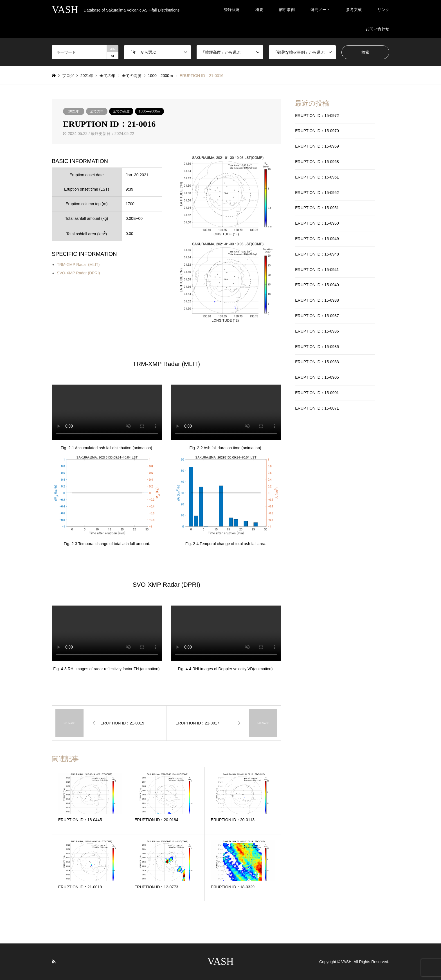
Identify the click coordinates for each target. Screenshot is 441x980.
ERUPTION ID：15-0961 (317, 177)
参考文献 (354, 10)
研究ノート (320, 10)
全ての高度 (121, 111)
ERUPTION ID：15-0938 (317, 300)
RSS (54, 961)
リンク (383, 10)
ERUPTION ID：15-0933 (317, 362)
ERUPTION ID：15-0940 (317, 285)
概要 (259, 10)
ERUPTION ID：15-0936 (317, 331)
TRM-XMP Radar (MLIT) (78, 265)
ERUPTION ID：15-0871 (317, 408)
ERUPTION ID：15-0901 (317, 393)
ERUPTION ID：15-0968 (317, 162)
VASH (220, 961)
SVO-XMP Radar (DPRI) (78, 273)
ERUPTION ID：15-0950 (317, 223)
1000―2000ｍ (149, 111)
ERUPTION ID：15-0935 (317, 347)
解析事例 (287, 10)
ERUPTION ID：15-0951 (317, 208)
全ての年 (97, 111)
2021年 (74, 111)
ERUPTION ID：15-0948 (317, 254)
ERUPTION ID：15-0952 (317, 193)
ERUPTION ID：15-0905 (317, 377)
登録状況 (232, 10)
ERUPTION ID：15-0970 (317, 131)
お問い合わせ (377, 29)
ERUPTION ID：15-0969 (317, 146)
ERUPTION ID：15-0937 (317, 316)
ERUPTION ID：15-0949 (317, 239)
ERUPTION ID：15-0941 (317, 270)
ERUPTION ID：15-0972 (317, 116)
